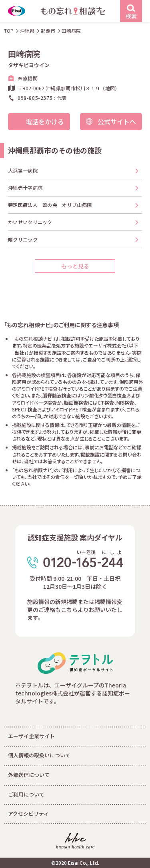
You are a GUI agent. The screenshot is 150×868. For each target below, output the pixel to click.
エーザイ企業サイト (31, 736)
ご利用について (26, 794)
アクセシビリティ (28, 813)
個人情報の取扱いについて (39, 755)
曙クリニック (23, 239)
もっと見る (75, 266)
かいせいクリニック (30, 222)
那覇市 (48, 31)
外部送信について (29, 775)
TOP (9, 31)
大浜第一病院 (23, 170)
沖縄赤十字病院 (25, 188)
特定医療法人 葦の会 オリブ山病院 (50, 205)
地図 (110, 88)
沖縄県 (27, 31)
